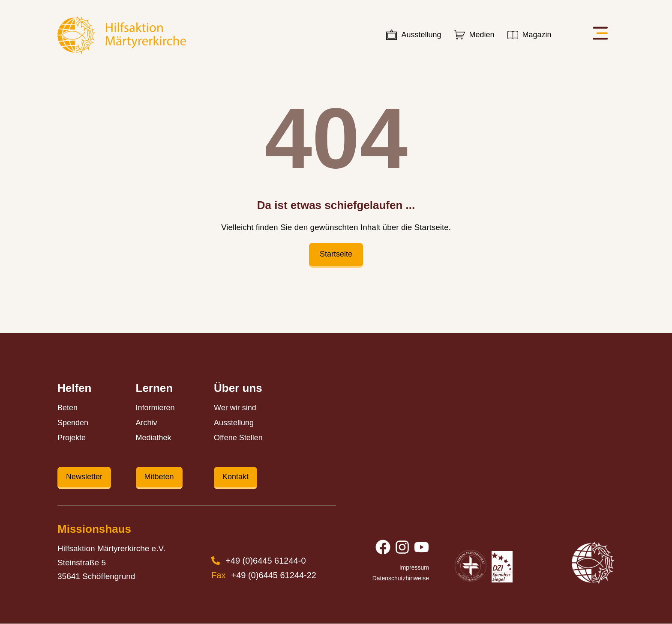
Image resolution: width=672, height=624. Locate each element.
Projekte (72, 438)
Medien (482, 35)
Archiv (147, 423)
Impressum (414, 568)
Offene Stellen (238, 438)
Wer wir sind (235, 408)
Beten (67, 408)
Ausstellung (421, 35)
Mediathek (154, 438)
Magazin (537, 35)
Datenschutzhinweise (401, 579)
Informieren (155, 408)
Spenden (73, 423)
